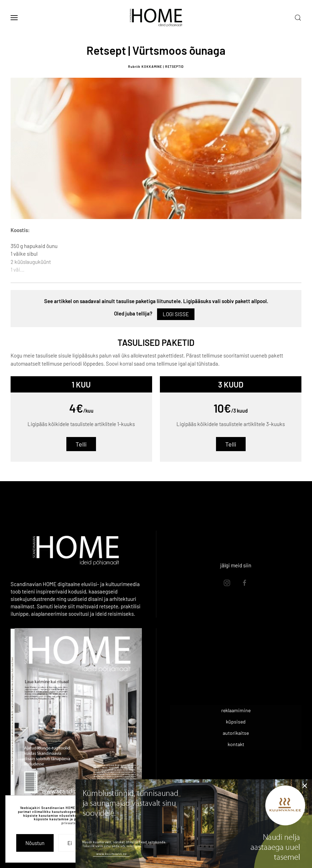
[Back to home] (156, 18)
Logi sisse (176, 314)
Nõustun (35, 843)
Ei (70, 843)
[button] (14, 18)
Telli (81, 444)
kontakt (236, 744)
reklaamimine (236, 710)
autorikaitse (236, 733)
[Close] (305, 786)
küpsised (236, 722)
